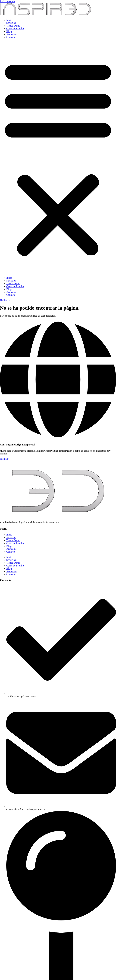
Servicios (11, 23)
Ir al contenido (7, 1)
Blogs (9, 31)
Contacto (11, 37)
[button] (58, 157)
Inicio (9, 20)
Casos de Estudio (15, 29)
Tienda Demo (13, 26)
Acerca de (11, 34)
